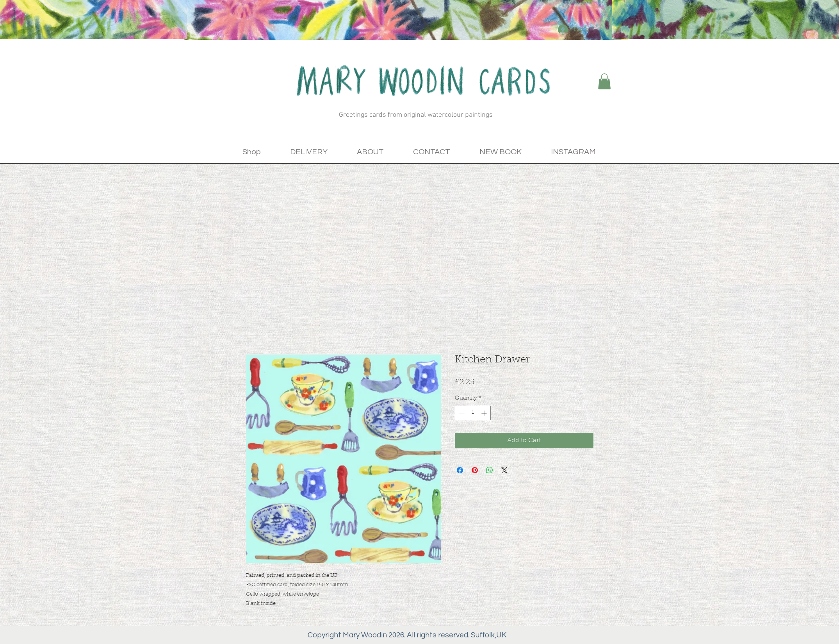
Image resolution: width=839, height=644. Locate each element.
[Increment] (485, 413)
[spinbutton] (473, 413)
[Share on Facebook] (460, 470)
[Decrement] (461, 413)
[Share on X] (504, 470)
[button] (604, 81)
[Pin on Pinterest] (475, 470)
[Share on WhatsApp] (490, 470)
